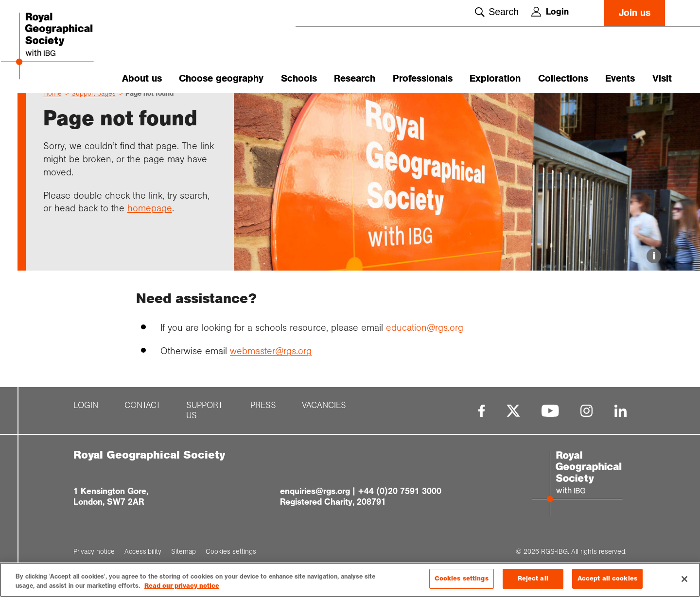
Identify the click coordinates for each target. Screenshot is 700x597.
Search (497, 12)
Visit (662, 78)
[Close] (684, 581)
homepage (150, 225)
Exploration (495, 78)
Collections (563, 78)
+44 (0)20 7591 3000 (400, 508)
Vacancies (324, 422)
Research (355, 78)
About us (142, 78)
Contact (142, 422)
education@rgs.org (425, 344)
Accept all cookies (607, 581)
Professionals (423, 78)
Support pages (94, 110)
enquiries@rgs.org (315, 508)
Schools (299, 78)
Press (263, 422)
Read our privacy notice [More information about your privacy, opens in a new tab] (182, 589)
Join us (635, 13)
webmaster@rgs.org (271, 368)
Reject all (533, 581)
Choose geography (221, 78)
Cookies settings (462, 581)
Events (620, 78)
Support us (204, 427)
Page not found (149, 110)
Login (550, 12)
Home (52, 110)
